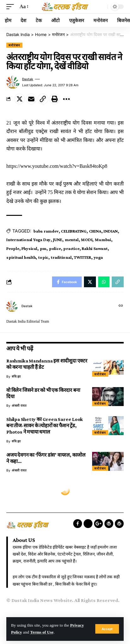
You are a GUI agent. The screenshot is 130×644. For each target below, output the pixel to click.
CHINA (95, 231)
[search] (101, 7)
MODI (86, 240)
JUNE (58, 240)
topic (43, 257)
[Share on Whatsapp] (104, 282)
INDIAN (111, 231)
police (55, 248)
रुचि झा (16, 376)
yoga (98, 257)
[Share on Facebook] (67, 282)
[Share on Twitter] (20, 99)
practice (71, 248)
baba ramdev (46, 231)
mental (72, 240)
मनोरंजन (14, 45)
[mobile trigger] (12, 6)
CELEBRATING (74, 231)
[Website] (121, 306)
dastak (28, 79)
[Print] (55, 99)
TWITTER (82, 257)
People (13, 248)
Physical (29, 248)
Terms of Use (42, 632)
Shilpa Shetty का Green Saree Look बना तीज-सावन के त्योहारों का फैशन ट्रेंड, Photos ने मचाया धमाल (45, 425)
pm (43, 248)
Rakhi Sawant (95, 248)
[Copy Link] (43, 99)
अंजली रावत (19, 405)
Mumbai (103, 240)
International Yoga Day (28, 240)
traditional (61, 257)
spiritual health (21, 257)
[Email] (31, 99)
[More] (66, 99)
